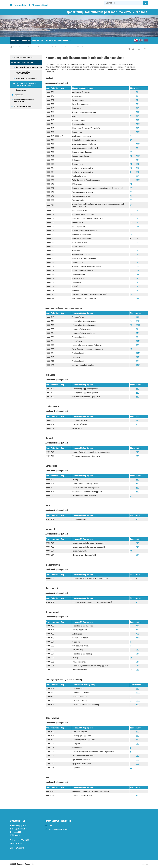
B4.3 (138, 172)
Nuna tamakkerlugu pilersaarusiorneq (29, 67)
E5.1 (138, 705)
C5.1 (138, 246)
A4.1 (138, 96)
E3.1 (138, 282)
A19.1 (138, 317)
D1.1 (138, 258)
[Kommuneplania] (18, 5)
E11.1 (138, 298)
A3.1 (138, 148)
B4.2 (138, 168)
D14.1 (138, 266)
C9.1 (138, 250)
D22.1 (138, 274)
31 (131, 791)
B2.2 (138, 164)
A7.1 (138, 100)
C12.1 (138, 701)
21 (131, 768)
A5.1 (138, 736)
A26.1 (138, 156)
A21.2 (138, 325)
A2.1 (137, 393)
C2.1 (137, 345)
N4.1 (138, 795)
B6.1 (137, 337)
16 (131, 325)
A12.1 (138, 116)
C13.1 (138, 227)
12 (131, 290)
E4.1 (138, 286)
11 (131, 282)
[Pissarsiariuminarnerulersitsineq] (145, 49)
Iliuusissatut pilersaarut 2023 (24, 58)
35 (131, 658)
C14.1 (138, 353)
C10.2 (138, 222)
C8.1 (138, 760)
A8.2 (137, 634)
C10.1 (138, 219)
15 (131, 222)
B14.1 (138, 341)
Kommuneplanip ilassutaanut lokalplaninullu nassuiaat (26, 84)
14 (131, 321)
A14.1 (138, 124)
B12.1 (138, 180)
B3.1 (137, 329)
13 (131, 156)
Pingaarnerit (18, 95)
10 (131, 164)
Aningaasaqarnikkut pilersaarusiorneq (22, 73)
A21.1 (138, 321)
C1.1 (138, 210)
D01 (137, 764)
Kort (50, 825)
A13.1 (138, 120)
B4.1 (137, 333)
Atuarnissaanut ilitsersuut (23, 106)
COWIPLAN (145, 864)
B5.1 (138, 176)
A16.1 (138, 132)
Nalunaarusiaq (20, 90)
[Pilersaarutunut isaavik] (38, 5)
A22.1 (138, 144)
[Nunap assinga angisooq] (134, 49)
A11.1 (138, 112)
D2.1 (138, 262)
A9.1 (138, 104)
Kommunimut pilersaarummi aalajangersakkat (24, 101)
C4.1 (138, 242)
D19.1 (138, 365)
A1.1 (138, 92)
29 (131, 205)
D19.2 (138, 270)
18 (131, 184)
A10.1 (138, 108)
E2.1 (137, 662)
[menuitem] (21, 40)
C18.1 (138, 254)
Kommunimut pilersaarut (28, 47)
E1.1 (138, 278)
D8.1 (138, 361)
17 (131, 152)
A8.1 (138, 689)
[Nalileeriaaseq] (140, 49)
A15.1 (138, 128)
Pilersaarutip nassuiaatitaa (46, 47)
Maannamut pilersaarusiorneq (26, 79)
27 (131, 140)
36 (131, 234)
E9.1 (138, 290)
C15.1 (138, 357)
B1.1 (138, 160)
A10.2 (138, 638)
